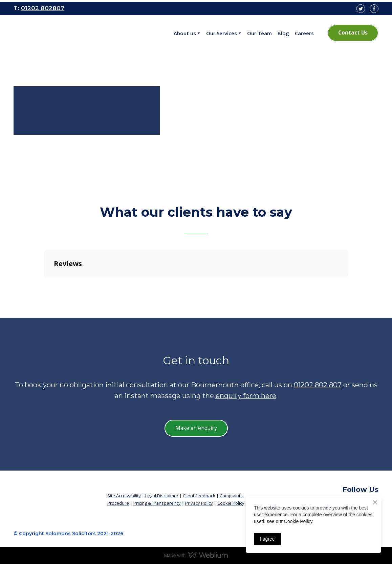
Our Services (222, 33)
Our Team (259, 33)
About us (185, 33)
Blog (283, 33)
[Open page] (59, 33)
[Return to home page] (55, 494)
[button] (353, 33)
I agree (267, 539)
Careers (304, 33)
